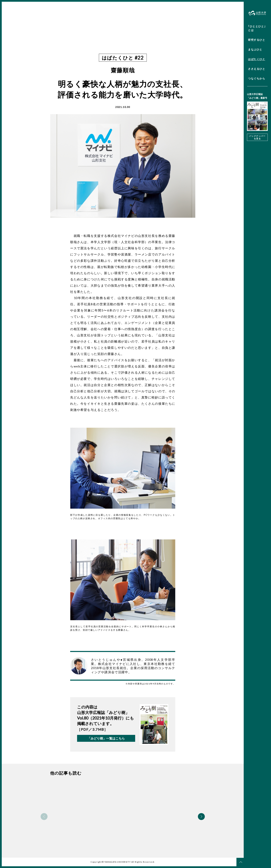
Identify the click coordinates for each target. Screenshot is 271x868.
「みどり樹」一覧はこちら (106, 738)
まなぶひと (255, 49)
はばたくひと (257, 59)
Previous (44, 817)
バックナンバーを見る (257, 137)
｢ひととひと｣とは (257, 28)
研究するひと (257, 40)
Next (201, 817)
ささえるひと (257, 69)
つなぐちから (257, 78)
